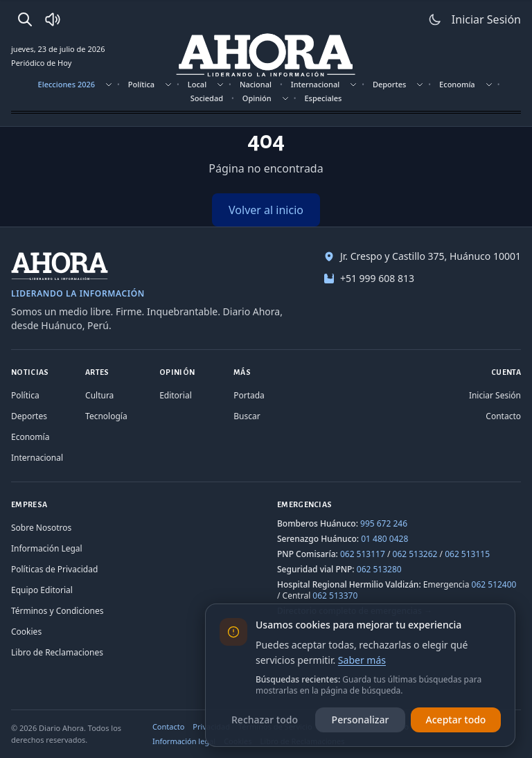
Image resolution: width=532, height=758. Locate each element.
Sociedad (207, 98)
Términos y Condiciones (57, 611)
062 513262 (415, 554)
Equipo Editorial (42, 590)
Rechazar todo (265, 720)
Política (141, 84)
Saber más (362, 660)
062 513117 (363, 554)
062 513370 (335, 596)
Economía (457, 84)
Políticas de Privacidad (54, 569)
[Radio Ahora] (53, 19)
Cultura (99, 395)
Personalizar (361, 720)
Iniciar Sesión (495, 395)
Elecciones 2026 (67, 84)
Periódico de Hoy (41, 63)
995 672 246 (384, 523)
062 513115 (467, 554)
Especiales (323, 98)
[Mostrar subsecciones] (109, 85)
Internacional (315, 84)
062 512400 (494, 584)
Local (197, 84)
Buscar (247, 416)
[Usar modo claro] (435, 19)
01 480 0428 (384, 539)
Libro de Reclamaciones (57, 652)
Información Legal (47, 548)
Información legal (184, 741)
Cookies (26, 632)
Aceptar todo (456, 720)
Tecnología (106, 416)
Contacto (503, 416)
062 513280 (379, 569)
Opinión (257, 98)
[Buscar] (25, 19)
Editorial (176, 395)
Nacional (256, 84)
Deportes (389, 84)
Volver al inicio (266, 210)
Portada (249, 395)
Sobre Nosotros (41, 528)
